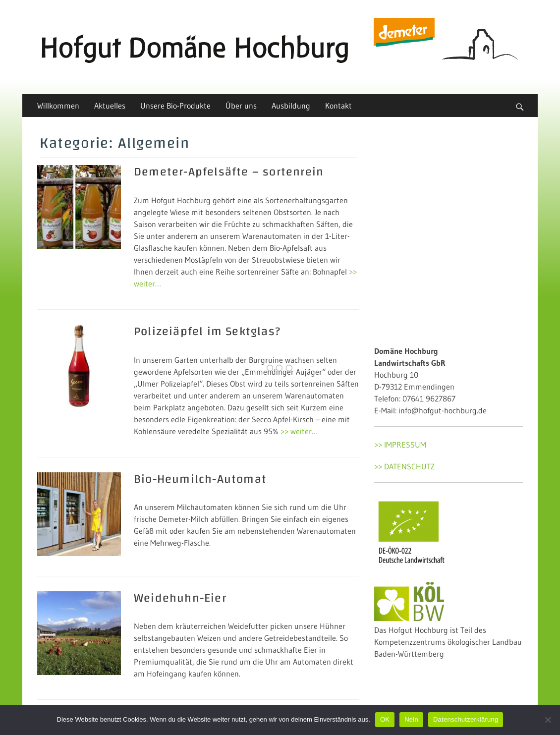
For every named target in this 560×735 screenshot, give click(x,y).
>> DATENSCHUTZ (404, 466)
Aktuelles (110, 106)
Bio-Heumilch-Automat (200, 479)
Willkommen (58, 106)
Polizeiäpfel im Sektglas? (207, 332)
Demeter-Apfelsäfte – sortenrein (229, 172)
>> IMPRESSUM (400, 445)
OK (385, 719)
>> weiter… (299, 431)
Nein (411, 719)
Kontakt (338, 106)
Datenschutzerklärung (466, 719)
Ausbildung (291, 106)
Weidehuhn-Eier (180, 598)
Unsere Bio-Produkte (175, 106)
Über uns (241, 106)
